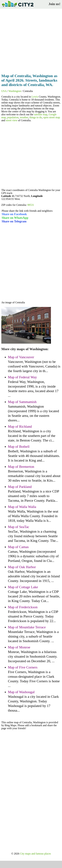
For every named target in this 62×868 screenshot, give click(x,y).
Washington (15, 91)
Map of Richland (20, 427)
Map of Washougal (21, 692)
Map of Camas (18, 547)
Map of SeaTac (19, 527)
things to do (36, 117)
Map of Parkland (20, 487)
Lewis (35, 97)
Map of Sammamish (22, 402)
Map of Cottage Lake (23, 587)
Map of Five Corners (23, 667)
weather (24, 117)
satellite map (41, 114)
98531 (31, 205)
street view (12, 120)
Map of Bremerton (21, 467)
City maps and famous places (35, 854)
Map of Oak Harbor (22, 567)
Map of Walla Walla (22, 507)
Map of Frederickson (23, 607)
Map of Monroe (19, 647)
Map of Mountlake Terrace (27, 627)
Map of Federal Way (22, 377)
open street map (52, 117)
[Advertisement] (31, 40)
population (13, 117)
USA (4, 91)
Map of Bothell (19, 447)
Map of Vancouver (21, 357)
